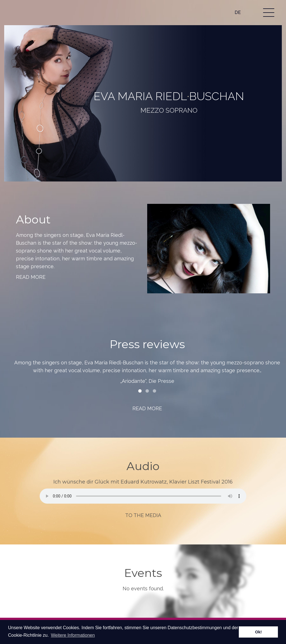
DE (238, 12)
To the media (143, 515)
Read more (31, 277)
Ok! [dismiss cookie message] (258, 632)
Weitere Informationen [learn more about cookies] (73, 635)
